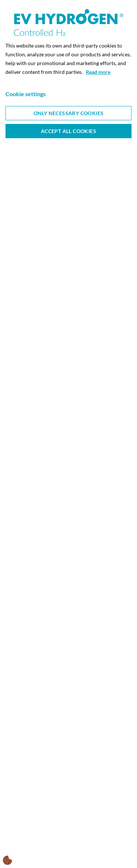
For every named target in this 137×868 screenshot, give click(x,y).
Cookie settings (26, 94)
